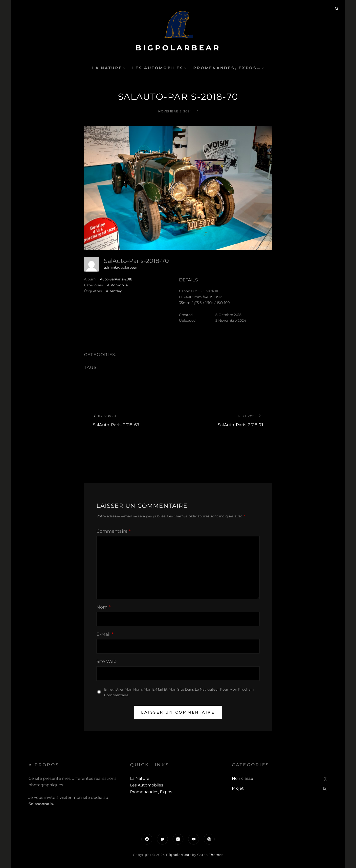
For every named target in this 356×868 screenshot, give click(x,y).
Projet (238, 788)
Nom (103, 607)
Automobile (117, 285)
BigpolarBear (178, 48)
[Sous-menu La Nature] (124, 68)
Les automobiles (158, 68)
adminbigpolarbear (121, 267)
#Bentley (114, 291)
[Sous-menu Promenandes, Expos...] (263, 68)
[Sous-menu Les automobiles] (185, 68)
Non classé (243, 778)
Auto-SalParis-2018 (116, 279)
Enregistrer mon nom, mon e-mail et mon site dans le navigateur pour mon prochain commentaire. (179, 692)
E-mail (105, 634)
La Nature (107, 68)
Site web (106, 661)
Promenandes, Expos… (227, 68)
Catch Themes (210, 855)
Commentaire (113, 531)
